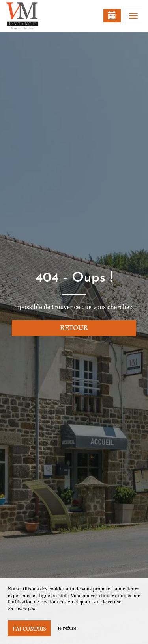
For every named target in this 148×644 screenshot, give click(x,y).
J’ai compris (29, 628)
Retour (74, 327)
